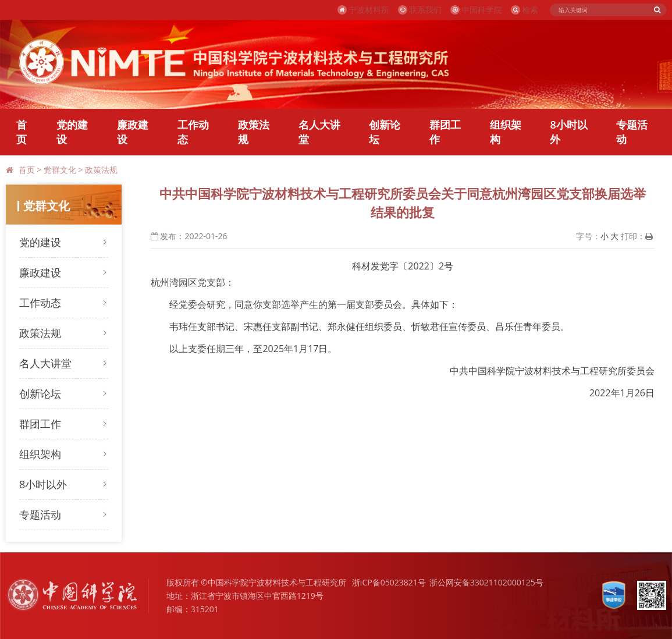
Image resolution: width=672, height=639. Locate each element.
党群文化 (60, 170)
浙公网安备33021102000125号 (486, 582)
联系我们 (420, 10)
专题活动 (632, 132)
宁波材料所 (363, 10)
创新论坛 (385, 132)
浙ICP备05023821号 (389, 582)
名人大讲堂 (319, 132)
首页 (22, 132)
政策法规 (254, 132)
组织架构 (506, 132)
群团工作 (445, 132)
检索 (525, 10)
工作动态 (193, 132)
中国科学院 (476, 10)
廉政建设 (133, 132)
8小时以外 (568, 132)
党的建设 (72, 132)
